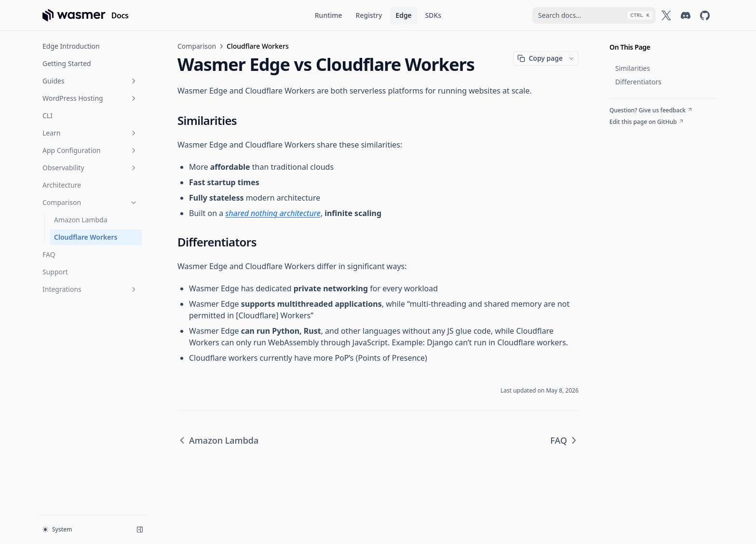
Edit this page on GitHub (647, 122)
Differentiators (638, 82)
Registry (369, 15)
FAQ (49, 254)
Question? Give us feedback (651, 110)
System (57, 529)
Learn (90, 133)
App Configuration (90, 150)
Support (55, 272)
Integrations (90, 289)
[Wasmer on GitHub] (705, 15)
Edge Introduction (71, 46)
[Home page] (86, 15)
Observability (90, 168)
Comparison (90, 202)
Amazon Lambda (81, 220)
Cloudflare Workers (86, 237)
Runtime (329, 15)
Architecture (62, 185)
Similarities (633, 68)
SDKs (433, 15)
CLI (47, 116)
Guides (90, 81)
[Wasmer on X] (666, 15)
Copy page (540, 58)
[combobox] (594, 15)
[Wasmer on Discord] (686, 15)
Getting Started (67, 63)
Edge (403, 15)
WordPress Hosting (90, 98)
